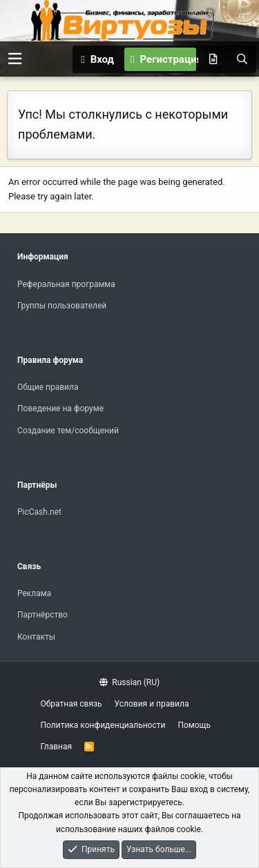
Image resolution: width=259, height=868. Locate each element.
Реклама (34, 593)
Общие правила (48, 387)
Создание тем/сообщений (68, 431)
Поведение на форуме (60, 408)
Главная (57, 747)
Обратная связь (71, 704)
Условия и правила (152, 704)
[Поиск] (242, 59)
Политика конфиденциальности (103, 725)
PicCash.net (39, 512)
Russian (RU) (129, 682)
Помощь (194, 725)
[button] (15, 59)
